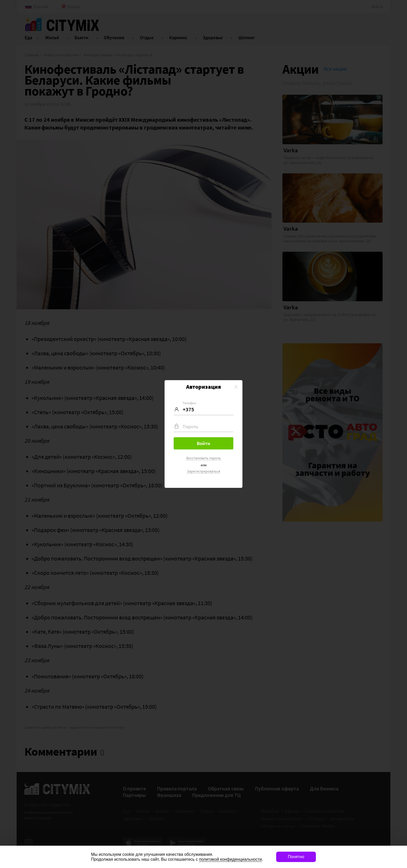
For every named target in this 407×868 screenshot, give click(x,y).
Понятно (296, 857)
